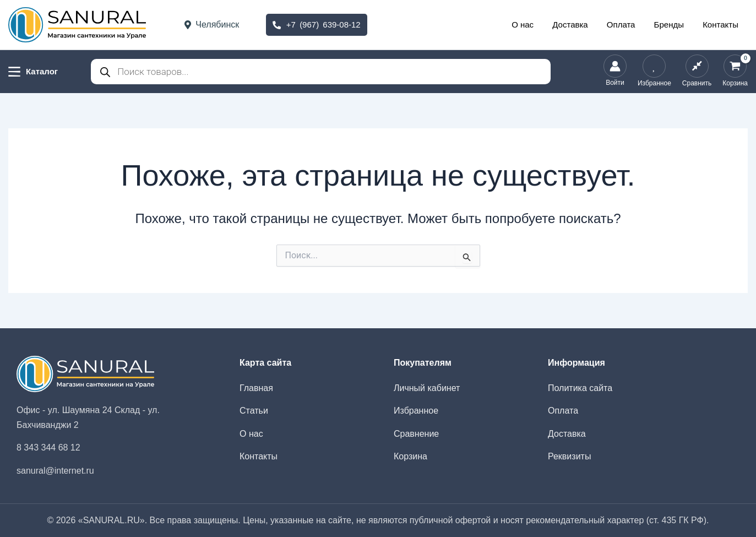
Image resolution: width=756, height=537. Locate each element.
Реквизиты (569, 456)
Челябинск (212, 25)
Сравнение (416, 434)
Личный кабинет (427, 388)
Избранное (416, 411)
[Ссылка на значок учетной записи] (615, 72)
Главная (256, 388)
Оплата (627, 25)
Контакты (722, 25)
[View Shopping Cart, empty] (735, 72)
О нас (533, 25)
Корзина (410, 456)
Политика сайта (580, 388)
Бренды (672, 25)
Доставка (578, 25)
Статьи (254, 411)
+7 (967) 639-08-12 (317, 25)
